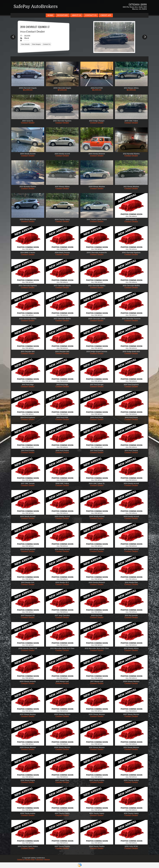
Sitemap (47, 859)
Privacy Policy (30, 859)
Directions (40, 859)
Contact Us (21, 859)
